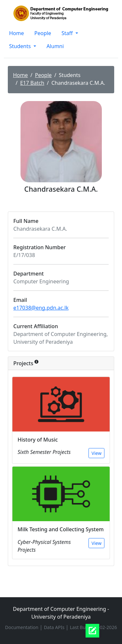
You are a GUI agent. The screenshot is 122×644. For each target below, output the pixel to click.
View (96, 453)
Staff (68, 33)
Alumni (55, 46)
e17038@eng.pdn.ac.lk (41, 308)
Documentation (22, 627)
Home (17, 33)
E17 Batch (32, 83)
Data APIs (55, 627)
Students (21, 46)
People (43, 33)
